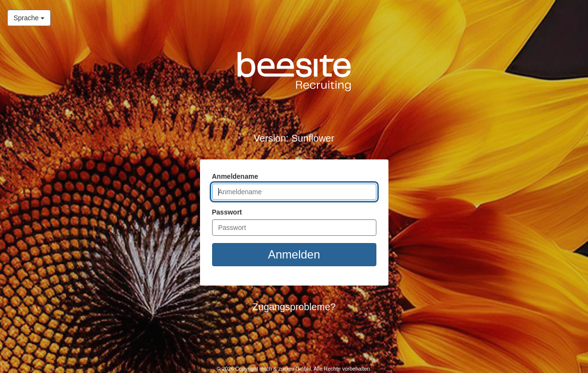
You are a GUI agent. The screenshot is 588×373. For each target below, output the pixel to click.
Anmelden (294, 254)
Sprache (26, 17)
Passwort (227, 212)
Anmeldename (235, 176)
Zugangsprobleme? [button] (294, 307)
